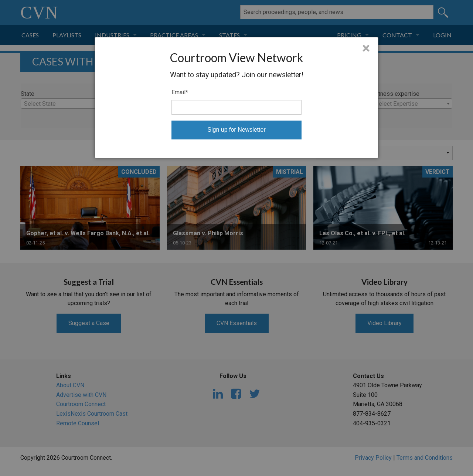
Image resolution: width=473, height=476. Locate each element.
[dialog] (236, 98)
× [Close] (366, 48)
